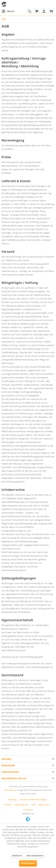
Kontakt (8, 805)
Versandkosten (10, 790)
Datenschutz (44, 805)
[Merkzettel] (37, 11)
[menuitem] (8, 11)
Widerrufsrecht (21, 805)
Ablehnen (17, 856)
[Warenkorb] (51, 11)
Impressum (28, 810)
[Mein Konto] (44, 11)
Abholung (12, 800)
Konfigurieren (28, 863)
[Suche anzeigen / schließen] (29, 11)
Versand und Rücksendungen (33, 800)
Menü (8, 11)
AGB (33, 805)
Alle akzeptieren (35, 856)
